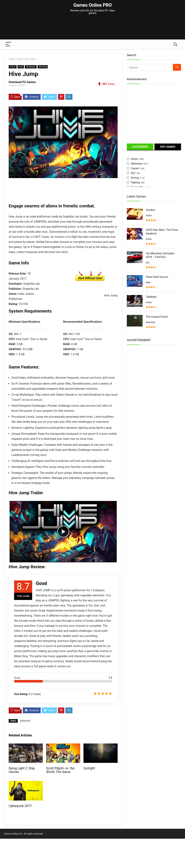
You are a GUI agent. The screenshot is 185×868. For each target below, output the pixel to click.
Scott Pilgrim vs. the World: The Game (60, 770)
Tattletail (151, 297)
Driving (135, 178)
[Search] (175, 44)
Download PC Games (22, 82)
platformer (25, 721)
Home (12, 59)
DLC (133, 173)
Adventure (137, 164)
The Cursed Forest (157, 317)
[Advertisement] (92, 25)
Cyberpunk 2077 (20, 806)
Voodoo (150, 210)
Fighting (135, 182)
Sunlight (89, 768)
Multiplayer (31, 67)
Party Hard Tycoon (157, 277)
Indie (21, 67)
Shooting (43, 67)
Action (20, 59)
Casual (135, 168)
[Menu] (8, 44)
